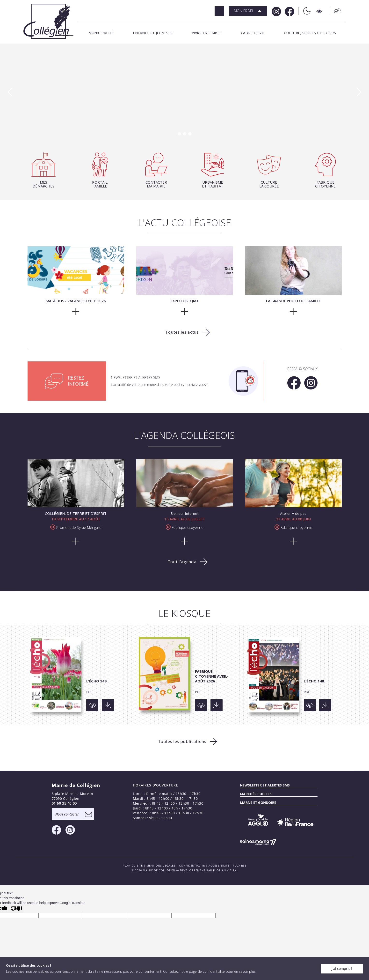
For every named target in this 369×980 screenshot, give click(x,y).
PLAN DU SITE (133, 865)
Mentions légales (161, 865)
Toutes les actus (182, 332)
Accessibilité (219, 865)
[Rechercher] (219, 11)
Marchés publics (256, 794)
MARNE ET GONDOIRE (258, 803)
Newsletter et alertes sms (265, 785)
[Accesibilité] (320, 11)
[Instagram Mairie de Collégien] (276, 11)
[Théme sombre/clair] (304, 11)
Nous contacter (67, 814)
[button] (248, 11)
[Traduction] (335, 11)
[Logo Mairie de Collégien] (48, 21)
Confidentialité (192, 865)
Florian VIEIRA (225, 870)
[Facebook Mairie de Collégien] (289, 11)
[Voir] (92, 705)
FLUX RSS (240, 865)
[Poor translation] (16, 909)
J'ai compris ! (342, 969)
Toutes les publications (182, 741)
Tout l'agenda (182, 562)
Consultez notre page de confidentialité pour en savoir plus (209, 971)
